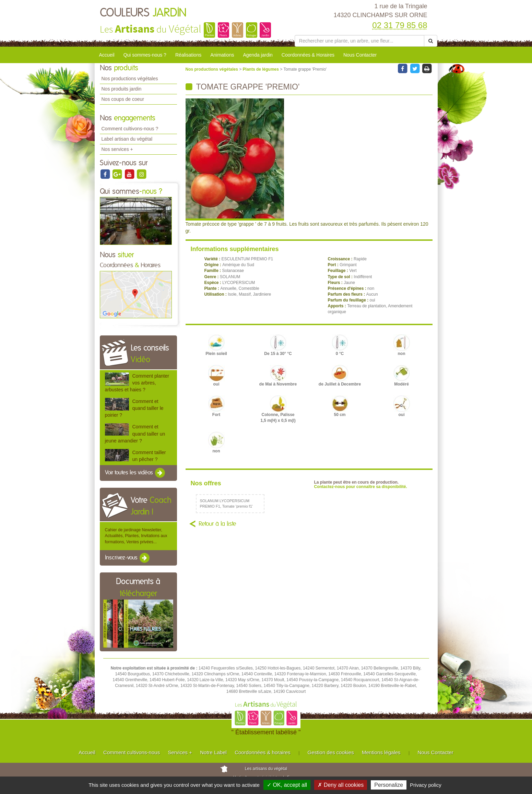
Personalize (389, 785)
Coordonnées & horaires (263, 752)
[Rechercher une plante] (360, 41)
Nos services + (117, 149)
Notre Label (213, 752)
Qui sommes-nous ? (145, 55)
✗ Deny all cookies (341, 785)
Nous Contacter (360, 55)
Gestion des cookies (331, 752)
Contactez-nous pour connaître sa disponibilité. (361, 487)
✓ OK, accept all (287, 785)
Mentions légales (381, 752)
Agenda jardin (258, 55)
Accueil (107, 55)
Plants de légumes (262, 69)
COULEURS (143, 13)
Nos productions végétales (130, 79)
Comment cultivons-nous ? (130, 129)
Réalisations (188, 55)
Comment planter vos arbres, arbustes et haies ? (137, 383)
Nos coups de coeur (123, 99)
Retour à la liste (217, 524)
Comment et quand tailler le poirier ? (134, 408)
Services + (180, 752)
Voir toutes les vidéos (135, 473)
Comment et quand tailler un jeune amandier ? (135, 434)
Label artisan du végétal (127, 139)
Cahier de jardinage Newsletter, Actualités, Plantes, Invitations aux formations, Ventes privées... (136, 536)
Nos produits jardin (122, 89)
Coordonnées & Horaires (308, 55)
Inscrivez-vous (128, 558)
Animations (222, 55)
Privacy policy (426, 785)
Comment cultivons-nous (132, 752)
